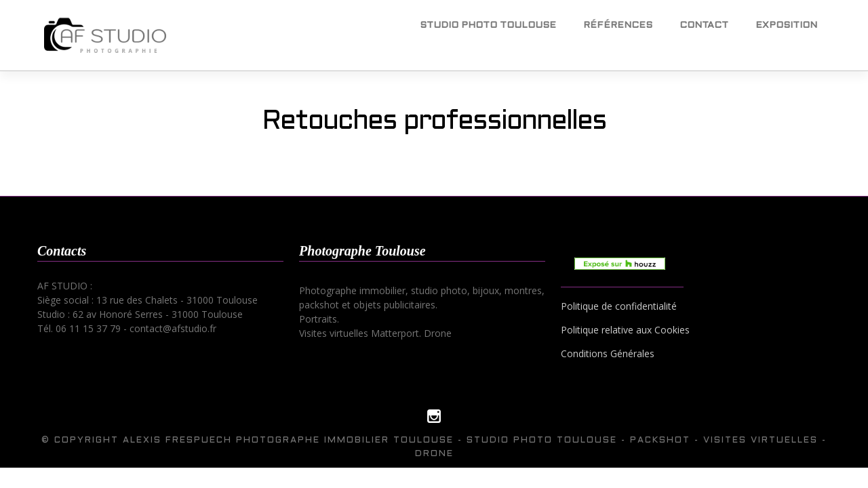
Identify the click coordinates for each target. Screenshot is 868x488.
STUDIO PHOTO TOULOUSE (488, 25)
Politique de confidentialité (619, 306)
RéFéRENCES (618, 25)
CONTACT (704, 25)
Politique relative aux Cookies (625, 330)
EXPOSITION (786, 25)
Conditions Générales (608, 353)
